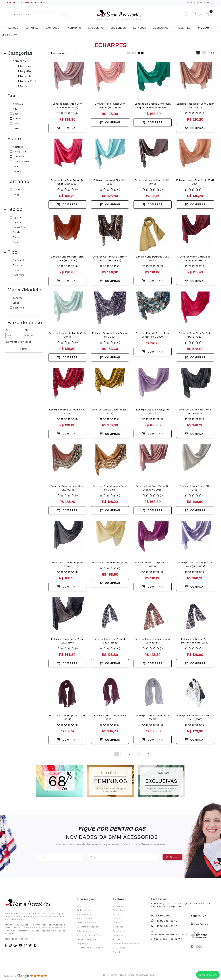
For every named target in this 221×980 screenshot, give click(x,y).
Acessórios (161, 28)
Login (80, 906)
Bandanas (118, 927)
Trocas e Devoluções (89, 935)
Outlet (116, 952)
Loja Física (119, 948)
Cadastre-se (84, 910)
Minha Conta (84, 914)
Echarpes (32, 28)
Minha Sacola (84, 918)
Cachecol (52, 28)
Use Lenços (118, 28)
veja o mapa (177, 906)
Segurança (83, 944)
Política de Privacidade (90, 948)
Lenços (13, 28)
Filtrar (24, 349)
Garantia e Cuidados (88, 927)
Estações (140, 28)
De (7, 330)
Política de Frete (86, 939)
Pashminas (74, 28)
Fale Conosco (85, 931)
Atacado (117, 939)
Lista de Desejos (86, 923)
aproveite (39, 3)
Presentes (183, 28)
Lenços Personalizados (126, 944)
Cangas (117, 923)
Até (26, 330)
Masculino (96, 28)
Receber (173, 857)
